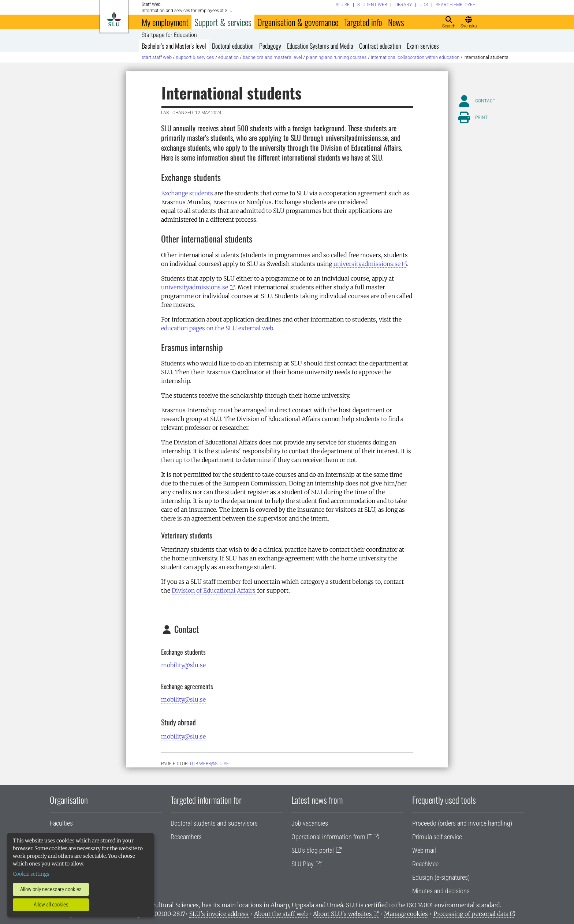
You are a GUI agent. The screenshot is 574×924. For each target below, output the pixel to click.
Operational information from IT (331, 837)
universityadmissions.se (367, 264)
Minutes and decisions (441, 891)
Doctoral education (233, 46)
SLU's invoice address (219, 914)
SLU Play (303, 864)
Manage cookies (406, 914)
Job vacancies (310, 823)
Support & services (223, 22)
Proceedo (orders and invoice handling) (462, 823)
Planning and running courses (336, 57)
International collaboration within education (415, 57)
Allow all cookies (51, 905)
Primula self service (437, 837)
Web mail (424, 850)
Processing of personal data (471, 914)
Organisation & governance (298, 22)
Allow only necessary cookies (51, 889)
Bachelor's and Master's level (174, 46)
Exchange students (187, 193)
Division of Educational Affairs (214, 590)
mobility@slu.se (183, 665)
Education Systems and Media (320, 46)
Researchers (186, 837)
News (396, 22)
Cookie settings (31, 874)
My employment (165, 22)
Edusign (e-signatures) (441, 877)
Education (228, 57)
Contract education (380, 46)
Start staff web (157, 57)
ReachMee (425, 864)
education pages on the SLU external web (217, 328)
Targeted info (363, 22)
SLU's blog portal (313, 850)
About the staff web (281, 914)
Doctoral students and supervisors (214, 823)
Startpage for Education (169, 35)
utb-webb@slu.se (209, 764)
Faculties (61, 823)
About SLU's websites (342, 914)
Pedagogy (270, 46)
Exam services (423, 46)
